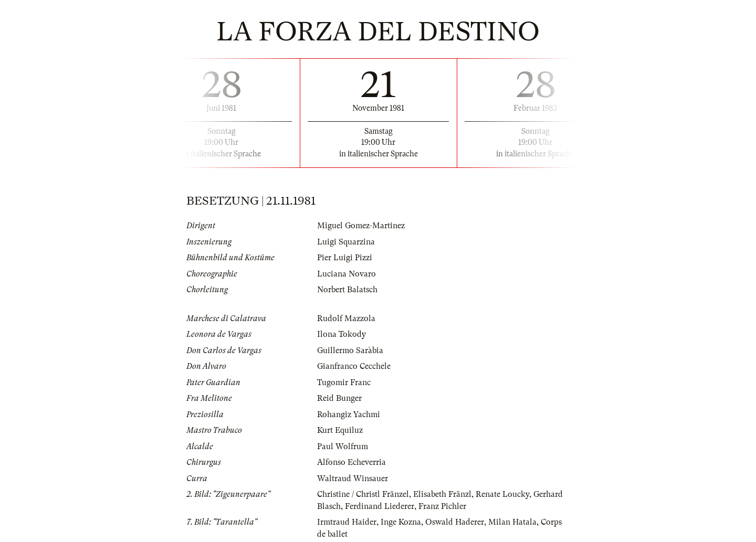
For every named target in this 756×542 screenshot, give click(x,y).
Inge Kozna (401, 522)
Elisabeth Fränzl (442, 494)
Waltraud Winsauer (353, 479)
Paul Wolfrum (343, 447)
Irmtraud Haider (347, 522)
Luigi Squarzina (346, 242)
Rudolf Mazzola (346, 318)
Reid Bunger (339, 398)
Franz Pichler (442, 506)
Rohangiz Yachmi (349, 415)
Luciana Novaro (346, 274)
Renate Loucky (502, 494)
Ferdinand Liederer (380, 506)
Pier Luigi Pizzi (345, 258)
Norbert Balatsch (347, 290)
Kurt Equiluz (340, 430)
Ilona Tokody (342, 334)
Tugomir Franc (344, 382)
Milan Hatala (512, 522)
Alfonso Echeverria (351, 462)
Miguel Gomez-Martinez (361, 226)
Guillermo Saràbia (350, 350)
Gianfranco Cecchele (354, 366)
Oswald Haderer (455, 522)
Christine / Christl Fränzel (363, 494)
